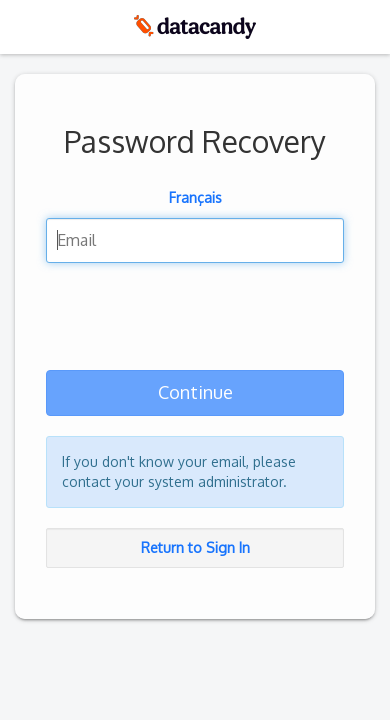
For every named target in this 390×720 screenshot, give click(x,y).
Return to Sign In (195, 547)
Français (195, 197)
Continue (195, 392)
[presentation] (198, 321)
